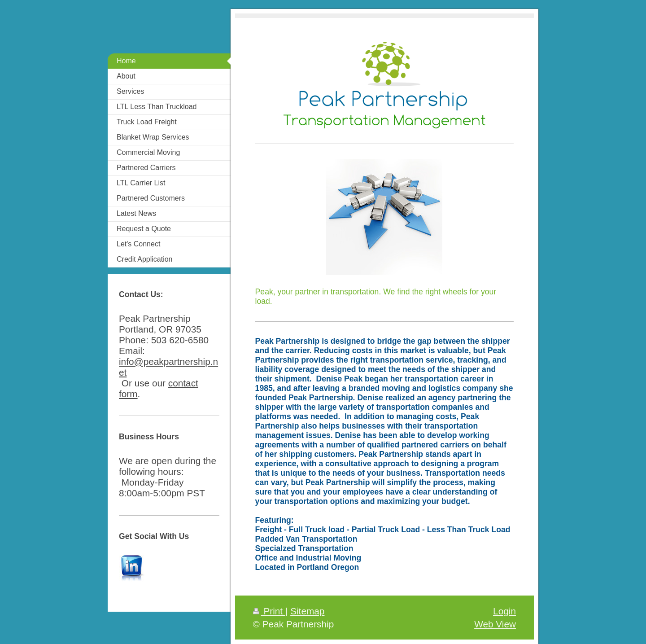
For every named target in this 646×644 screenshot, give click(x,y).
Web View (495, 624)
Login (504, 611)
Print (269, 611)
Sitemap (307, 611)
